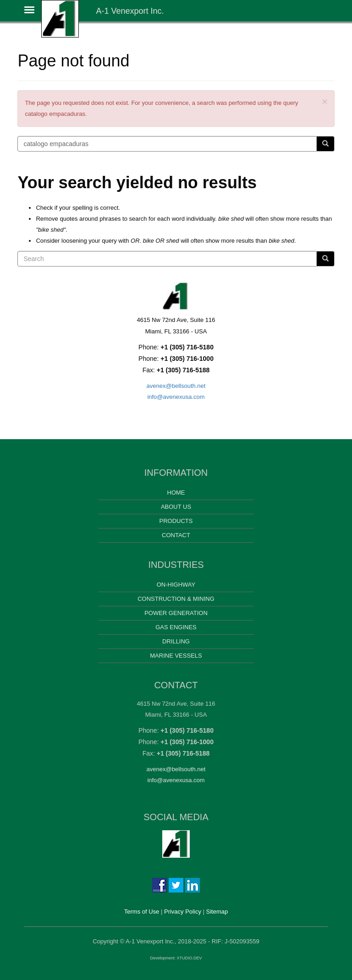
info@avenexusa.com (176, 397)
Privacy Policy (183, 912)
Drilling (176, 641)
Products (176, 521)
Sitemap (217, 912)
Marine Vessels (176, 656)
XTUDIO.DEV (190, 958)
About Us (176, 507)
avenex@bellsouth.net (176, 386)
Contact (176, 535)
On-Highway (176, 585)
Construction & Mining (176, 599)
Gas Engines (176, 627)
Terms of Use (142, 912)
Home (176, 493)
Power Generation (176, 613)
